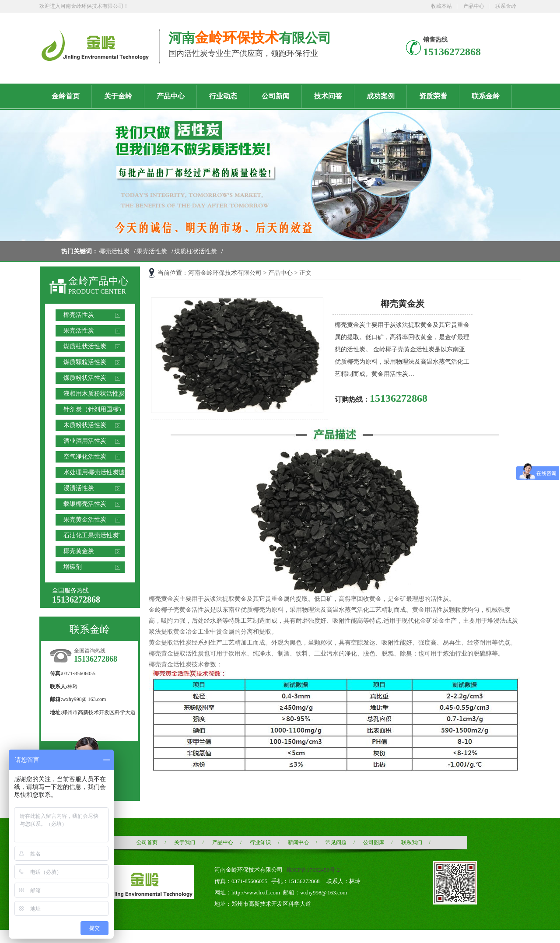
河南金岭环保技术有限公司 (225, 273)
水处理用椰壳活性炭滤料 (94, 474)
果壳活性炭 (152, 251)
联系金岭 (506, 6)
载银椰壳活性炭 (85, 504)
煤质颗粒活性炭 (85, 362)
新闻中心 (298, 842)
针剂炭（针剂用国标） (94, 409)
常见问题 (336, 842)
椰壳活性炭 (114, 251)
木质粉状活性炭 (85, 425)
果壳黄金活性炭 (85, 520)
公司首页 (147, 842)
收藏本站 (441, 6)
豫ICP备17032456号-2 (313, 870)
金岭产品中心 (98, 281)
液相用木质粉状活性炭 (94, 394)
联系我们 (412, 842)
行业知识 (260, 842)
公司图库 (374, 842)
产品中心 (474, 6)
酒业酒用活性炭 (85, 441)
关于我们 (185, 842)
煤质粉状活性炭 (85, 378)
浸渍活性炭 (79, 488)
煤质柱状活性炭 (196, 251)
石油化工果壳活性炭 (91, 535)
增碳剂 (73, 567)
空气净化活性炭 (85, 457)
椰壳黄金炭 (79, 551)
